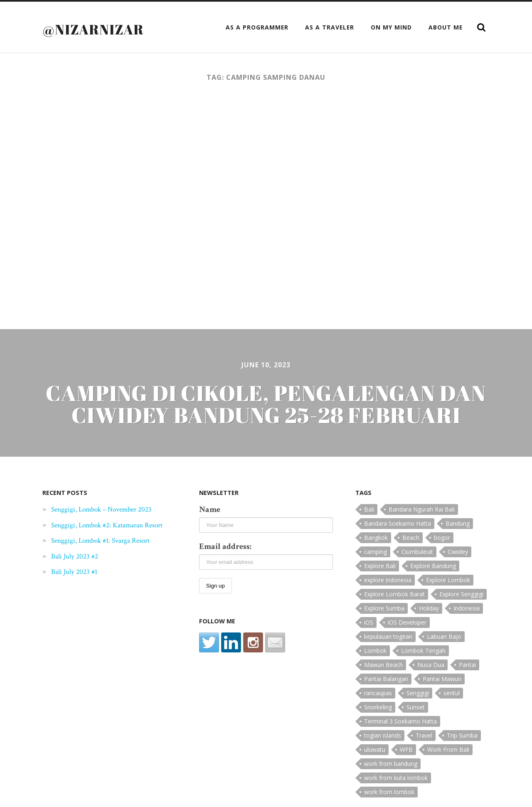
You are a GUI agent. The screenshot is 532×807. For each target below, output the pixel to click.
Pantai (467, 665)
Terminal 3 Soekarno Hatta (400, 721)
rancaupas (378, 693)
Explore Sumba (384, 608)
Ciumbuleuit (417, 552)
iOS (369, 622)
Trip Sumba (462, 735)
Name (210, 509)
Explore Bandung (433, 566)
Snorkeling (378, 707)
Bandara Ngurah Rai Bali (422, 509)
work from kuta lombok (396, 778)
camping (376, 552)
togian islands (383, 735)
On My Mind (391, 27)
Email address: (225, 546)
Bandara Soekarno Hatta (398, 523)
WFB (406, 749)
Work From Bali (448, 749)
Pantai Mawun (442, 679)
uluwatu (375, 749)
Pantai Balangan (386, 679)
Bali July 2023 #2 (78, 566)
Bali (369, 509)
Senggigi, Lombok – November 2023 (111, 509)
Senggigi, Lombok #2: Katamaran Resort (105, 530)
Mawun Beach (383, 665)
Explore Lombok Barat (394, 594)
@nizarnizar (97, 29)
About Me (446, 27)
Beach (411, 538)
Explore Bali (380, 566)
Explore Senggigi (461, 594)
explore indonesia (388, 580)
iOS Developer (407, 622)
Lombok (375, 651)
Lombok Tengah (423, 651)
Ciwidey (458, 552)
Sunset (416, 707)
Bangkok (376, 538)
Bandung (458, 523)
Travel (424, 735)
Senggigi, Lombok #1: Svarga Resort (109, 551)
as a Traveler (330, 27)
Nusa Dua (431, 665)
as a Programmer (257, 27)
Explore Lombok (448, 580)
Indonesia (467, 608)
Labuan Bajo (444, 636)
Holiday (429, 608)
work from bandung (391, 764)
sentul (452, 693)
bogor (442, 538)
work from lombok (389, 792)
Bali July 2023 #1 (77, 582)
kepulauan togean (388, 636)
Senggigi (418, 693)
